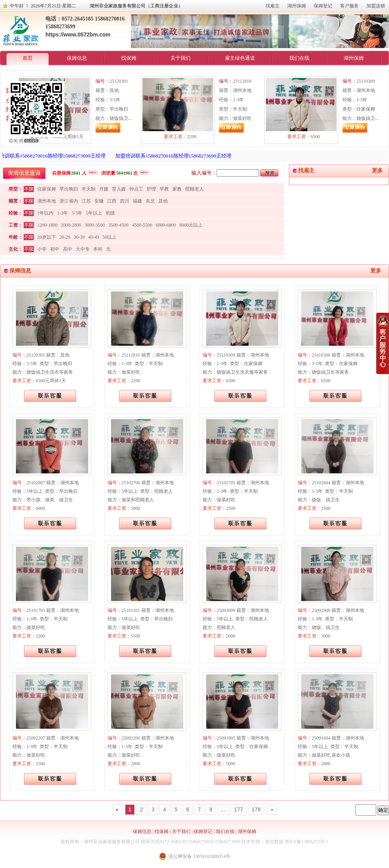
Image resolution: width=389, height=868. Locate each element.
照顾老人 (194, 189)
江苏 (86, 201)
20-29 (65, 237)
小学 (42, 249)
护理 (151, 189)
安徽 (99, 201)
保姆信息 (77, 58)
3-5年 (77, 213)
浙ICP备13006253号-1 (307, 842)
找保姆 (129, 58)
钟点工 (136, 189)
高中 (68, 249)
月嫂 (104, 189)
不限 (29, 189)
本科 (98, 249)
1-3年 (63, 213)
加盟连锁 (376, 6)
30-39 (79, 237)
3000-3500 (95, 225)
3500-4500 (118, 225)
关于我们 (181, 58)
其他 (163, 201)
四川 (125, 201)
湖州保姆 (297, 6)
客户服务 (349, 6)
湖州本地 (47, 201)
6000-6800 (166, 225)
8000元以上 (191, 225)
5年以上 (94, 213)
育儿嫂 (119, 189)
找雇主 (273, 6)
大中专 (83, 249)
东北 (150, 201)
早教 (164, 189)
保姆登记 (323, 6)
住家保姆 (47, 189)
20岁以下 (47, 237)
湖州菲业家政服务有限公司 (112, 842)
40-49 (94, 237)
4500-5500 (142, 225)
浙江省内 (69, 201)
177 (239, 809)
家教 (177, 189)
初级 (110, 213)
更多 (377, 171)
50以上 (109, 237)
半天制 (89, 189)
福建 (137, 201)
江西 (112, 201)
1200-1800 (47, 225)
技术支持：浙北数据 (262, 842)
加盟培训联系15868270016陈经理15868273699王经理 (175, 156)
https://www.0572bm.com (78, 35)
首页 (28, 58)
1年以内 (45, 213)
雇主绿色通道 (240, 58)
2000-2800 (71, 225)
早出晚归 (69, 189)
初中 (55, 249)
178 (256, 809)
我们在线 (299, 58)
